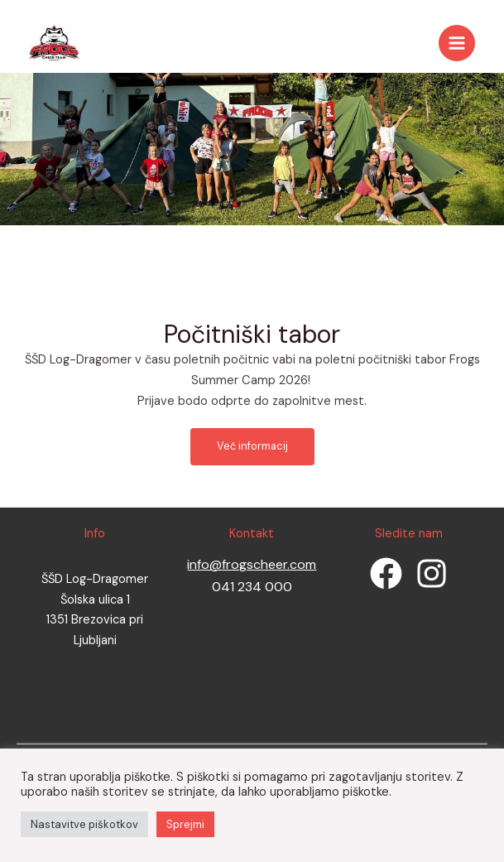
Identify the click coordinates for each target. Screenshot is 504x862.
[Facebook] (386, 573)
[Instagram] (432, 573)
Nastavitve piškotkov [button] (84, 824)
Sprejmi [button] (185, 824)
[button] (252, 447)
